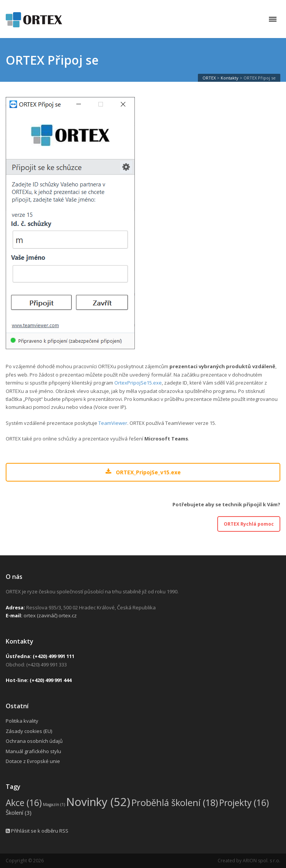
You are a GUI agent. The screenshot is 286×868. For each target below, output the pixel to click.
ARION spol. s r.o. (262, 861)
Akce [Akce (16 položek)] (24, 803)
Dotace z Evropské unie (33, 761)
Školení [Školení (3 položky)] (19, 812)
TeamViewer (113, 423)
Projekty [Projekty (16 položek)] (244, 803)
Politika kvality (22, 721)
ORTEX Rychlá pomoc (249, 524)
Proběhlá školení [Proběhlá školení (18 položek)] (175, 803)
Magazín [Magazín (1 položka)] (54, 804)
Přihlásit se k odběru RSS (37, 831)
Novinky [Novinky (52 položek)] (98, 802)
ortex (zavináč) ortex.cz (50, 615)
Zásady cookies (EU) (29, 731)
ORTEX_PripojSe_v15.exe (143, 472)
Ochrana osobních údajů (34, 741)
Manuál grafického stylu (33, 751)
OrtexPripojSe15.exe (138, 383)
